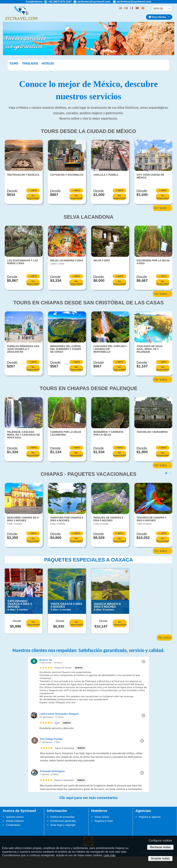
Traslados (48, 63)
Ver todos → (163, 220)
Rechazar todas (160, 847)
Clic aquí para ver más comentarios (88, 809)
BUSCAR (155, 72)
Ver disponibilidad (33, 208)
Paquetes (16, 63)
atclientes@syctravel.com (94, 1)
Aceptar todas (160, 858)
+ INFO (33, 202)
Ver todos (165, 649)
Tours (31, 63)
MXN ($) (158, 8)
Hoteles (66, 63)
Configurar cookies (160, 841)
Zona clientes (157, 17)
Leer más (110, 855)
